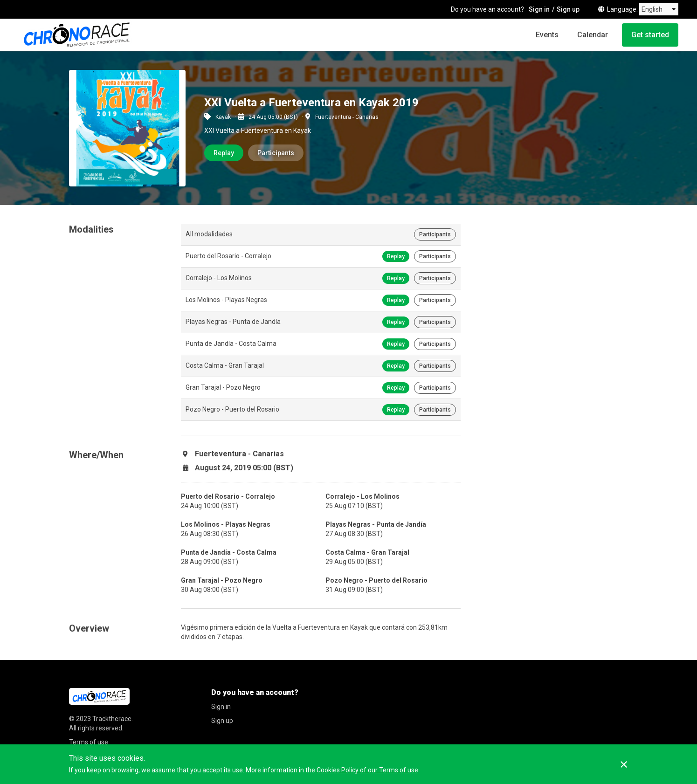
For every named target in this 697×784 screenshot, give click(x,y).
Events (547, 35)
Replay (224, 153)
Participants (276, 153)
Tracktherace (112, 719)
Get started (650, 35)
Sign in (539, 9)
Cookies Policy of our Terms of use (367, 770)
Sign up (568, 9)
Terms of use (89, 742)
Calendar (593, 35)
